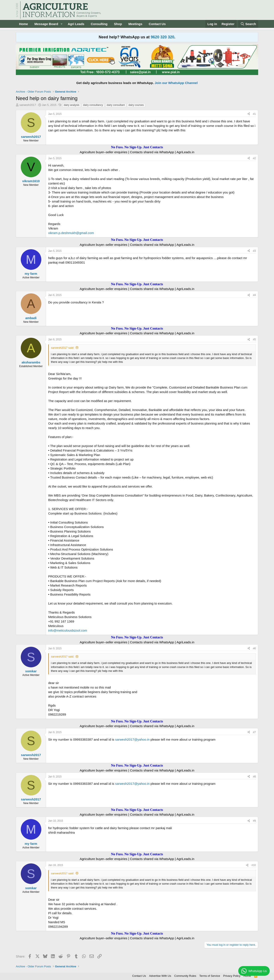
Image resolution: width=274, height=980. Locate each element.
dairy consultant (116, 105)
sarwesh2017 (28, 105)
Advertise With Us (160, 976)
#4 (254, 295)
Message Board (46, 24)
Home (24, 24)
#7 (254, 732)
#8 (254, 777)
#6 (254, 648)
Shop (118, 24)
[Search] (248, 24)
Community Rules (185, 976)
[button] (61, 24)
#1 (254, 114)
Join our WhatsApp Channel (176, 83)
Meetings (135, 24)
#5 (254, 339)
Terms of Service (210, 976)
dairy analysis (72, 105)
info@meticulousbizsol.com (68, 630)
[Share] (249, 114)
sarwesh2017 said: (63, 348)
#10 (254, 865)
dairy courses (136, 105)
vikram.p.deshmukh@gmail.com (71, 233)
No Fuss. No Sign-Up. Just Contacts (137, 147)
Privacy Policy (232, 976)
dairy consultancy (93, 105)
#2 (254, 158)
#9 (254, 821)
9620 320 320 (162, 37)
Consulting (99, 24)
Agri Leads (76, 24)
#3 (254, 251)
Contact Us (157, 24)
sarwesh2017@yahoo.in (132, 739)
